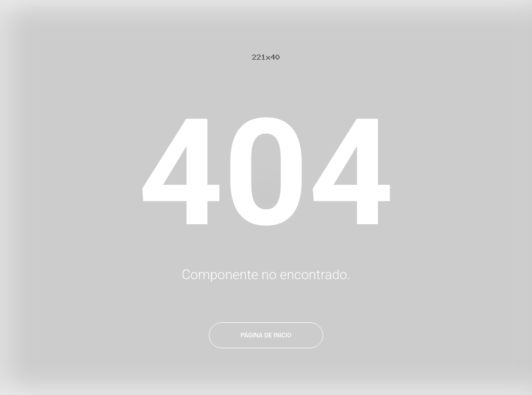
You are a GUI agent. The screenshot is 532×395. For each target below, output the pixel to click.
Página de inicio (266, 335)
